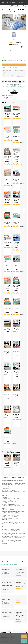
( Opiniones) (18, 42)
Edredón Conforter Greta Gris (16, 200)
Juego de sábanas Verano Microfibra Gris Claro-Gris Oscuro (16, 265)
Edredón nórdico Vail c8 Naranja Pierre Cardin (16, 463)
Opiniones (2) (21, 477)
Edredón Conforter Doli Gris (7, 114)
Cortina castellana (7, 222)
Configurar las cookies (11, 642)
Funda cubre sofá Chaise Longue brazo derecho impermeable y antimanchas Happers (7, 308)
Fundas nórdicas (19, 40)
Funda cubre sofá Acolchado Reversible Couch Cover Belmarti (7, 243)
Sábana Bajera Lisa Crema (16, 372)
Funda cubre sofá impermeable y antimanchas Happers (16, 308)
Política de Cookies (13, 639)
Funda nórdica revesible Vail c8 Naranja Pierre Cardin (7, 463)
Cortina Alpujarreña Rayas (7, 436)
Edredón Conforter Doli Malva (16, 179)
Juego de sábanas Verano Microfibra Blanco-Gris (16, 157)
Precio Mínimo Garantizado (11, 68)
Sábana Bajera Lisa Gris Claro (16, 394)
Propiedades (13, 477)
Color (4, 51)
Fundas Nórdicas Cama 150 (18, 88)
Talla (4, 54)
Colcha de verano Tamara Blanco (16, 415)
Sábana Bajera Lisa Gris (7, 394)
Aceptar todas (24, 636)
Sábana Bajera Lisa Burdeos (16, 351)
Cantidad (5, 58)
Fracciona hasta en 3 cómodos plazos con (14, 47)
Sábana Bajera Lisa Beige (7, 351)
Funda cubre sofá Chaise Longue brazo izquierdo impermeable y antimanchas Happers (7, 157)
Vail (15, 85)
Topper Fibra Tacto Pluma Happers (7, 136)
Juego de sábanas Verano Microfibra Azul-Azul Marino (16, 243)
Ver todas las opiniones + (9, 564)
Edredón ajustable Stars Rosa (7, 200)
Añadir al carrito (14, 65)
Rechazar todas (24, 640)
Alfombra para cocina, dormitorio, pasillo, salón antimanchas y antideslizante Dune (7, 329)
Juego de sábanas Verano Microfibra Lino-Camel (7, 179)
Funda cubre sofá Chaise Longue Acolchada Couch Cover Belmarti (16, 114)
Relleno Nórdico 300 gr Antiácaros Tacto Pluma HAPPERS (16, 136)
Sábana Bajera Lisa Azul (16, 329)
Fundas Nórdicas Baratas (17, 87)
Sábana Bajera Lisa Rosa (7, 415)
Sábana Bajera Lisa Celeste (7, 372)
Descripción (6, 477)
